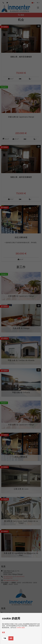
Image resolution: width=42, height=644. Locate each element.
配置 (3, 632)
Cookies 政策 (21, 628)
